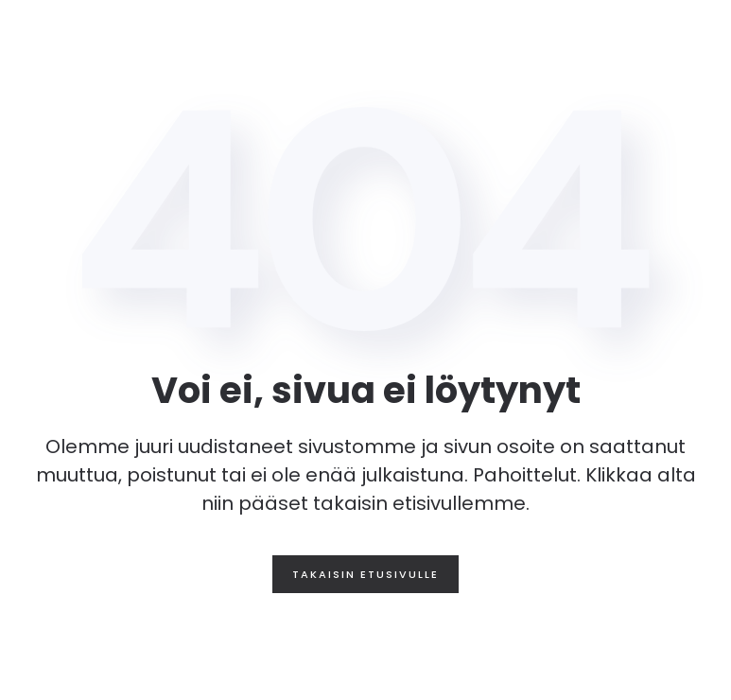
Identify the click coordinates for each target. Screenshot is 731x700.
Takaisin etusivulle (365, 574)
